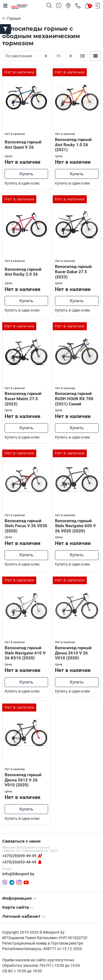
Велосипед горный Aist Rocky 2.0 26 (23, 272)
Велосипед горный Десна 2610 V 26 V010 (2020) (73, 653)
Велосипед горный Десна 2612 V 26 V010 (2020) (23, 780)
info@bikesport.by (18, 874)
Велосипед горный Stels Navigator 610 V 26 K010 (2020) (25, 653)
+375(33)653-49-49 (19, 862)
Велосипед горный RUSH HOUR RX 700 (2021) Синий (74, 399)
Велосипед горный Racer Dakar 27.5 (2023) (73, 272)
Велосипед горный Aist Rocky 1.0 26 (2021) (73, 145)
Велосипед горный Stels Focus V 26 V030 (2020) (26, 526)
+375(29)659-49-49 (19, 856)
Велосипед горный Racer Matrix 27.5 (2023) (23, 399)
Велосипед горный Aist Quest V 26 (23, 145)
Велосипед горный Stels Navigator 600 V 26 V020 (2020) (75, 526)
